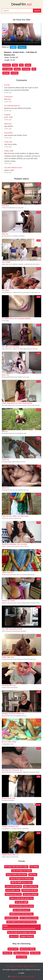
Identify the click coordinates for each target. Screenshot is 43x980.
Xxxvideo (26, 69)
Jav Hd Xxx (35, 953)
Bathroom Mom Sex (13, 894)
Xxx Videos (8, 69)
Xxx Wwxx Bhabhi (31, 894)
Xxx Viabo (34, 867)
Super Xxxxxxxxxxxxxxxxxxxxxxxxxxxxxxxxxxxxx (19, 927)
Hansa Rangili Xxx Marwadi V (22, 879)
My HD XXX (13, 949)
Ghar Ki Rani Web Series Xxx (21, 898)
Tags (31, 966)
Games (6, 73)
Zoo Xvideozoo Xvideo (29, 918)
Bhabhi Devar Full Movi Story (21, 914)
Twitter (13, 47)
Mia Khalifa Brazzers (22, 910)
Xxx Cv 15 (14, 936)
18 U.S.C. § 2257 (28, 976)
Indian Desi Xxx (11, 918)
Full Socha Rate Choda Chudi (21, 906)
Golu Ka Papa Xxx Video (21, 871)
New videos (11, 966)
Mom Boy (33, 874)
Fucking (15, 73)
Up (36, 966)
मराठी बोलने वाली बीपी (30, 890)
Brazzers (7, 65)
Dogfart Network (27, 936)
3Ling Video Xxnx (13, 890)
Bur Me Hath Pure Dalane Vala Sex (21, 932)
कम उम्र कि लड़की (21, 902)
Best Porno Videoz (28, 949)
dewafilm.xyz (15, 976)
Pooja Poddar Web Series (17, 874)
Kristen (17, 69)
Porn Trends (22, 957)
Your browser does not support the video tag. (21, 34)
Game (28, 65)
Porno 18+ (7, 953)
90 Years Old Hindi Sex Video (16, 867)
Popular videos (22, 966)
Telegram (22, 47)
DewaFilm (21, 4)
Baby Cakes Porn (31, 886)
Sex (21, 65)
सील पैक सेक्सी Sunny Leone (22, 882)
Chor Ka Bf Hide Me (13, 886)
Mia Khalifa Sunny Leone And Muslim (21, 922)
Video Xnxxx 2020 (21, 953)
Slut (34, 69)
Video (15, 65)
